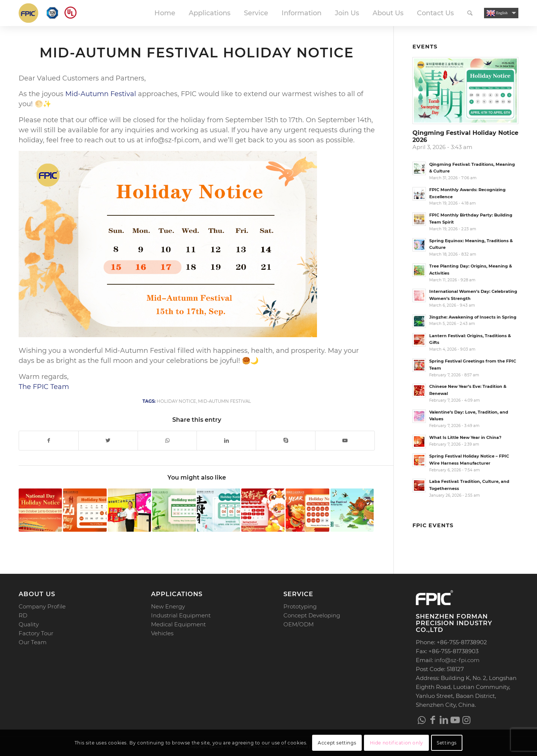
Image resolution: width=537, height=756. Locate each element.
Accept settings (337, 743)
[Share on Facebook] (49, 441)
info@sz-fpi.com (457, 660)
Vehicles (162, 633)
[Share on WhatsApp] (167, 441)
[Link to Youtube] (345, 441)
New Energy (168, 606)
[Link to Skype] (286, 441)
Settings (447, 743)
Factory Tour (36, 633)
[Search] (470, 13)
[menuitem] (165, 13)
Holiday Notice (176, 401)
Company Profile (42, 606)
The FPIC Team (44, 387)
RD (23, 615)
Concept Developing (312, 615)
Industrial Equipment (181, 615)
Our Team (33, 642)
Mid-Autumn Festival (101, 94)
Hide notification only (397, 743)
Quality (29, 624)
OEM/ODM (299, 624)
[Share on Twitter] (108, 441)
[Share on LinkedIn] (226, 441)
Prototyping (300, 606)
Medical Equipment (178, 624)
